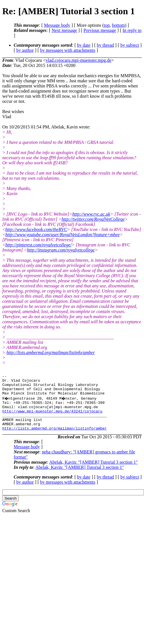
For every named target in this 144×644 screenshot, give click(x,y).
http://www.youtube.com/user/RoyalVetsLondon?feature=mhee (63, 235)
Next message (64, 30)
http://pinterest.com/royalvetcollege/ (38, 245)
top (107, 25)
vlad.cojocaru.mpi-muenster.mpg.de (78, 60)
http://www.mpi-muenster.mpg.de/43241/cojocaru (52, 418)
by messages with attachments (68, 50)
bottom (118, 25)
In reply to (132, 30)
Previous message (100, 30)
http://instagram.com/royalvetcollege (61, 250)
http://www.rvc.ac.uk (91, 214)
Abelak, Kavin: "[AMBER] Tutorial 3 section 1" (93, 472)
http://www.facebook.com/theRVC (36, 229)
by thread (106, 45)
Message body (57, 25)
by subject (130, 45)
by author (25, 50)
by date (84, 45)
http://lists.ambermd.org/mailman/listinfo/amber (51, 352)
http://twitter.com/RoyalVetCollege (93, 219)
